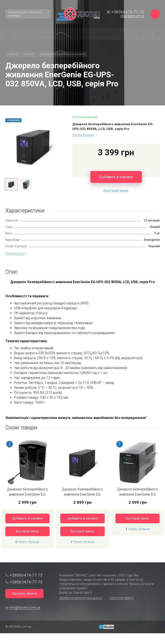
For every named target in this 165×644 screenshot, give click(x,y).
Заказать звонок (24, 594)
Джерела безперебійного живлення (62, 54)
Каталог (29, 54)
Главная (13, 54)
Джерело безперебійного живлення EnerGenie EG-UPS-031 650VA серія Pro (82, 494)
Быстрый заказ (27, 531)
